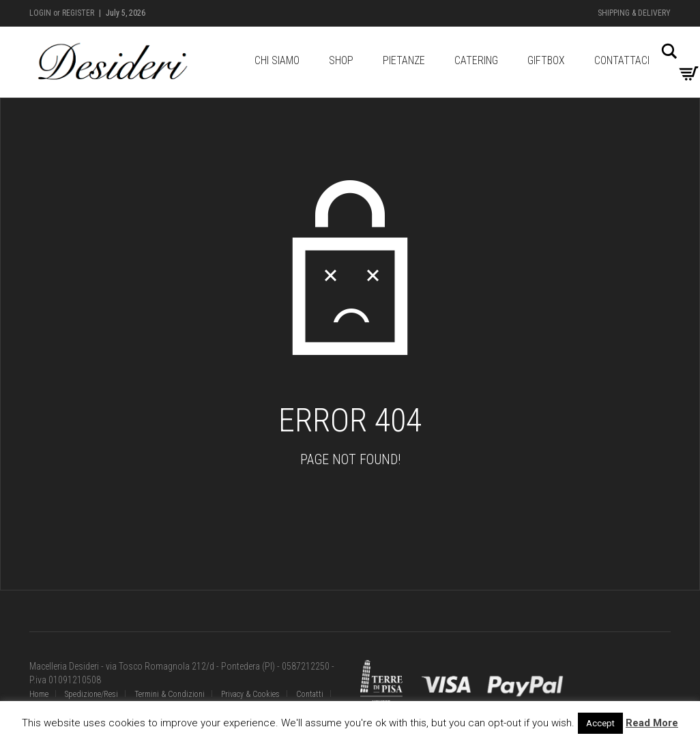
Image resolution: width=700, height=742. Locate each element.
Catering (476, 60)
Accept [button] (600, 723)
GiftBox (546, 60)
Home (39, 694)
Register (78, 13)
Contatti (310, 694)
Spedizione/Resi (91, 694)
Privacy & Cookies (250, 694)
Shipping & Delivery (634, 13)
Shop (341, 60)
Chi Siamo (277, 60)
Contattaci (622, 60)
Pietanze (404, 60)
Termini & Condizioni (170, 694)
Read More (652, 723)
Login (40, 13)
